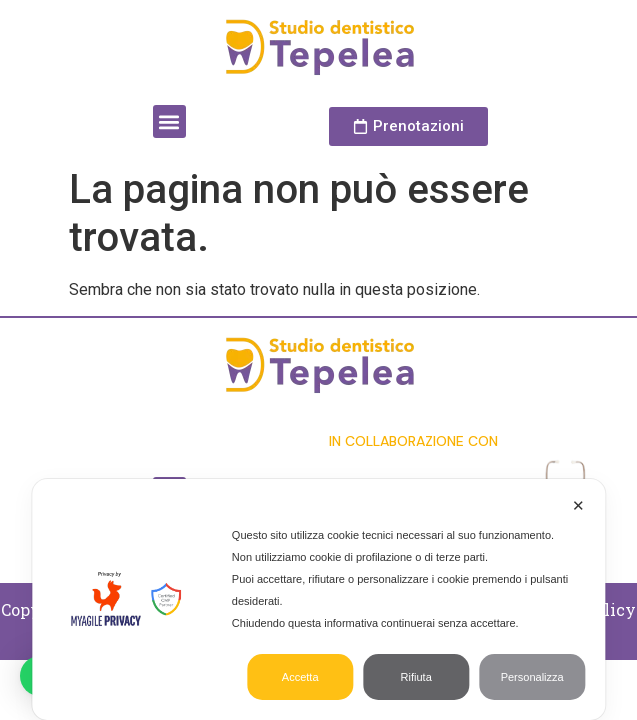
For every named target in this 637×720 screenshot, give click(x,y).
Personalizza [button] (532, 677)
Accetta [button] (300, 677)
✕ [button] (578, 505)
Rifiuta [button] (416, 677)
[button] (169, 121)
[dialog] (318, 599)
